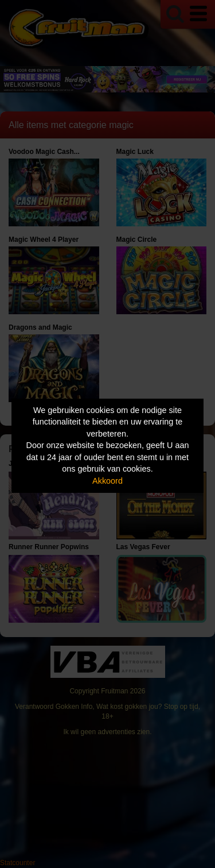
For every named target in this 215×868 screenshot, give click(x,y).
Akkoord (107, 481)
